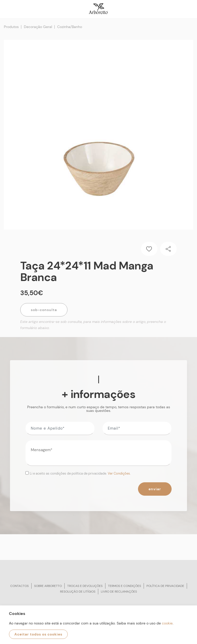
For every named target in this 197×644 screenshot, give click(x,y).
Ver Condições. (119, 473)
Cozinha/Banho (70, 27)
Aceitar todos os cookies (38, 634)
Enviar (155, 489)
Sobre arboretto (48, 586)
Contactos (19, 586)
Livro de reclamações (119, 592)
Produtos (11, 27)
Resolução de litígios (78, 592)
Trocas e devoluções (85, 586)
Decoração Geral (38, 27)
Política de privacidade (165, 586)
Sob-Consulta (44, 310)
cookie (167, 623)
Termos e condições (125, 586)
